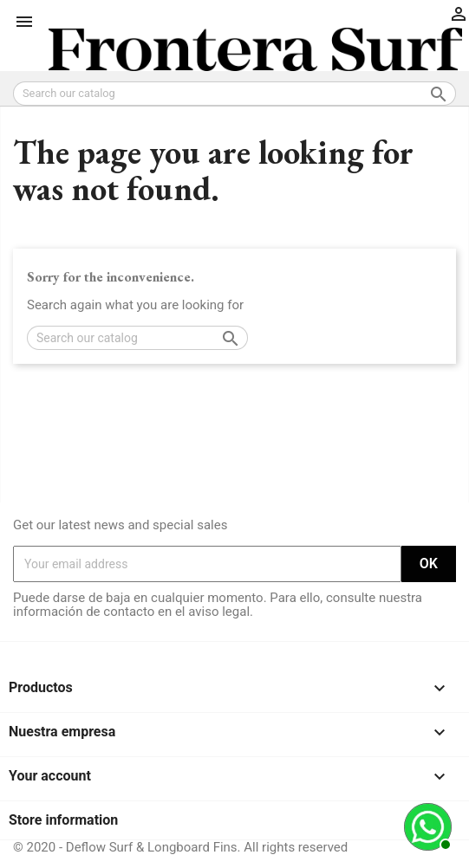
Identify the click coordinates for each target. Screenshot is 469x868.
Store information (63, 820)
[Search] (234, 94)
